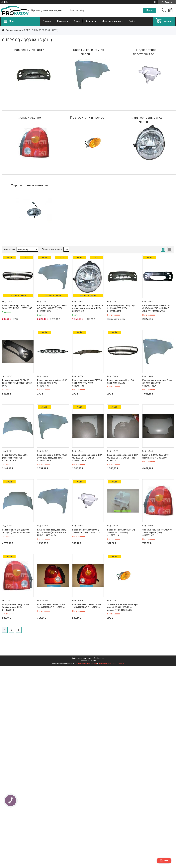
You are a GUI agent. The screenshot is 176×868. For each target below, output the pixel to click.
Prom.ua (101, 658)
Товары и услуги (14, 30)
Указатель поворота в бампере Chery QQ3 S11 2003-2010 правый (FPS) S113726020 (122, 607)
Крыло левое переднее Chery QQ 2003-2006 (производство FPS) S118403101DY (52, 533)
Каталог (62, 21)
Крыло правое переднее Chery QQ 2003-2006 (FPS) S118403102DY (157, 383)
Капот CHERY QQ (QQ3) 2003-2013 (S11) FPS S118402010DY (16, 531)
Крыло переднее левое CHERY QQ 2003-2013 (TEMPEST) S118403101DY (87, 458)
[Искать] (149, 10)
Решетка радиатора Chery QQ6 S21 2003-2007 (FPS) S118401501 (52, 383)
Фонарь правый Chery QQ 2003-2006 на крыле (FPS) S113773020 (157, 533)
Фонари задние (29, 118)
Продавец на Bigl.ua (88, 661)
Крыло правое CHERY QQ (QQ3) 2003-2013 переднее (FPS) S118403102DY (52, 458)
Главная (47, 21)
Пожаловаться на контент (86, 663)
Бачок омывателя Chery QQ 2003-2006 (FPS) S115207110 (86, 531)
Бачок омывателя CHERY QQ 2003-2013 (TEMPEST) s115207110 (121, 533)
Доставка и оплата (113, 21)
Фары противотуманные (29, 185)
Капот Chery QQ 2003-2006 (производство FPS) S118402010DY (15, 458)
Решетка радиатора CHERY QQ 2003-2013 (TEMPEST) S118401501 (87, 383)
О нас (77, 21)
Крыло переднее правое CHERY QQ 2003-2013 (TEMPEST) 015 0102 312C (123, 458)
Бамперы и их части (29, 50)
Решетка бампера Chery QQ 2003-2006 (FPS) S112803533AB (17, 307)
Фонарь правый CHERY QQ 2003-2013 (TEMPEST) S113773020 (88, 606)
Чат (164, 861)
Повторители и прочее (87, 118)
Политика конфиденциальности (111, 663)
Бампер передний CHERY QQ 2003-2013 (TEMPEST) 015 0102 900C (17, 383)
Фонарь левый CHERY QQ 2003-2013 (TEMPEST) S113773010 (52, 606)
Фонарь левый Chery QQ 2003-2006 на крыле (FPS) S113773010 (17, 607)
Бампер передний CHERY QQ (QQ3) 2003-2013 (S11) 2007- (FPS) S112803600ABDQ (156, 308)
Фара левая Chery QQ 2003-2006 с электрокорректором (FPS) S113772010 (88, 308)
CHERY (27, 30)
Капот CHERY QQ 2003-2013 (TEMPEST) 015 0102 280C (155, 456)
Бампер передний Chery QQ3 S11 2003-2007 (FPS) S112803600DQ (121, 308)
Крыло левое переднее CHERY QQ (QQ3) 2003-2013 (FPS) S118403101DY (52, 308)
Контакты (91, 21)
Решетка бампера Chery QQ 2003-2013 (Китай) (121, 382)
